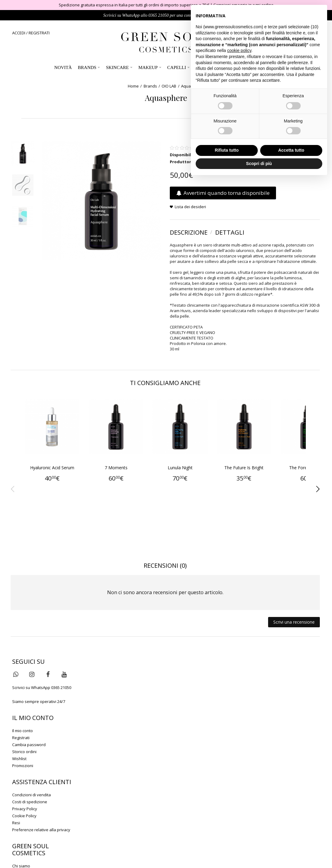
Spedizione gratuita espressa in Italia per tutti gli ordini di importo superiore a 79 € (134, 5)
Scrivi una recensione (294, 622)
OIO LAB (169, 86)
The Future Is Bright (260, 473)
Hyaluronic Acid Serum (54, 473)
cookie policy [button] (239, 50)
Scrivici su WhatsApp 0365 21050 (42, 687)
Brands (150, 86)
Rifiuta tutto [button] (227, 150)
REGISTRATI (39, 33)
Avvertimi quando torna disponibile (223, 193)
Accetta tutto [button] (291, 150)
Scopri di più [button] (259, 164)
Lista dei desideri (190, 207)
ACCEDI (19, 33)
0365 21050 (159, 15)
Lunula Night (192, 473)
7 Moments (123, 473)
